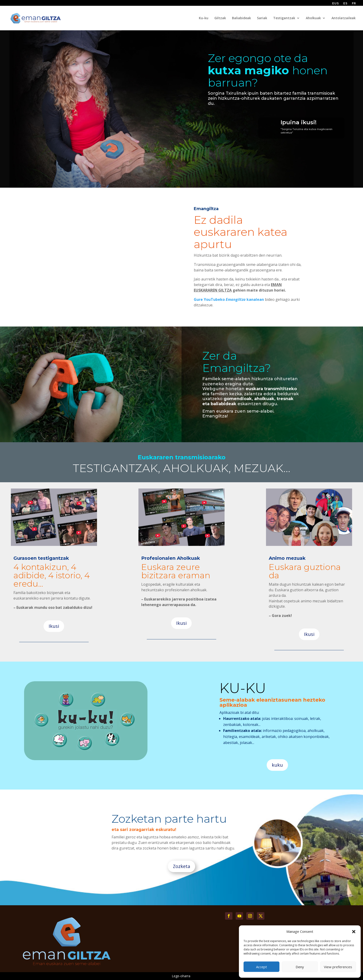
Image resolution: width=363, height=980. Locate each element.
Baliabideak (241, 18)
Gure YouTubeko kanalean (229, 299)
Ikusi (54, 626)
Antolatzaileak (344, 18)
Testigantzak (284, 18)
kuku (277, 765)
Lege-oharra (181, 976)
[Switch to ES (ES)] (345, 5)
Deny (300, 967)
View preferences (338, 967)
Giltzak (220, 18)
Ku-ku (204, 18)
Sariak (262, 18)
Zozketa (181, 866)
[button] (354, 932)
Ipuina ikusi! (299, 122)
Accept (261, 967)
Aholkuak (313, 18)
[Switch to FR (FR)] (354, 5)
